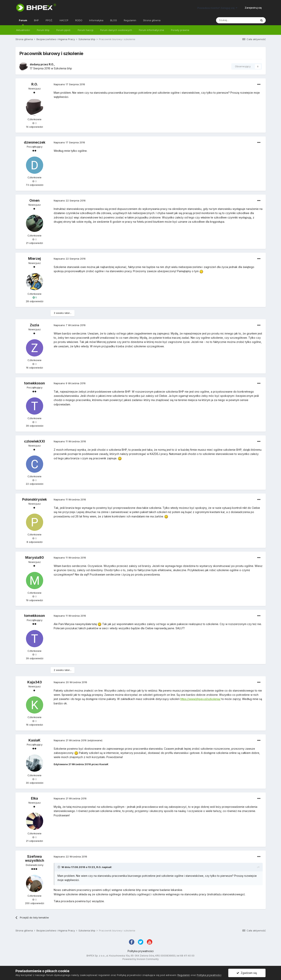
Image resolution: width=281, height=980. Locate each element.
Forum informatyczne (151, 30)
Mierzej (34, 259)
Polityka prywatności (141, 951)
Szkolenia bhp (63, 68)
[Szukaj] (237, 20)
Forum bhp (43, 30)
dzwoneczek (35, 142)
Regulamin (130, 20)
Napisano (69, 84)
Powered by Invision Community (141, 959)
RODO (79, 20)
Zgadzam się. (247, 973)
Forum (23, 22)
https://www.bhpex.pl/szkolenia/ (200, 699)
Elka (34, 798)
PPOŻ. (49, 20)
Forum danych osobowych (116, 30)
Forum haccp (86, 30)
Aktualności (23, 30)
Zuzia (34, 325)
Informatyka (96, 20)
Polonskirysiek (34, 499)
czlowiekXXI (34, 441)
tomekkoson (34, 383)
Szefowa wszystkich (35, 859)
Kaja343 (35, 682)
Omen (34, 200)
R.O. (51, 64)
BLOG (114, 20)
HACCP (64, 20)
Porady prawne (180, 30)
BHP (36, 20)
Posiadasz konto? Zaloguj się (217, 8)
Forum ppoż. (64, 30)
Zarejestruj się (253, 8)
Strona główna (152, 20)
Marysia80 (35, 557)
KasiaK (34, 740)
